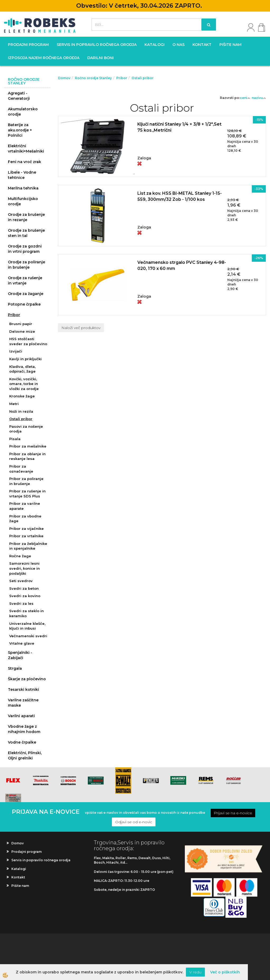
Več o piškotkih (225, 972)
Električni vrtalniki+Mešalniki (26, 149)
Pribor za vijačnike (26, 529)
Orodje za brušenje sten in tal (26, 233)
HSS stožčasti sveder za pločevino (28, 341)
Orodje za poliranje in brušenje (26, 265)
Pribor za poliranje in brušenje (26, 481)
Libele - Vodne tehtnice (22, 175)
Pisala (15, 439)
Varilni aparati (21, 716)
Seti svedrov (21, 581)
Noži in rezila (21, 411)
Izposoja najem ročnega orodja (44, 58)
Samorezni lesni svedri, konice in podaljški (25, 568)
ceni (245, 98)
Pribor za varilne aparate (25, 506)
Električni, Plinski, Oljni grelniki (25, 755)
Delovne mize (22, 331)
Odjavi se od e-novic (134, 822)
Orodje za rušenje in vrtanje (25, 280)
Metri (14, 404)
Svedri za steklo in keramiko (26, 613)
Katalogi (155, 45)
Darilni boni (100, 58)
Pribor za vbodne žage (25, 519)
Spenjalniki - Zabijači (20, 655)
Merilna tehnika (23, 188)
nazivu (259, 98)
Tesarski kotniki (23, 689)
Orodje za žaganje (26, 294)
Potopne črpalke (24, 304)
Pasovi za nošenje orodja (26, 429)
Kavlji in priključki (25, 359)
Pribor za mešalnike (28, 446)
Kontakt (202, 45)
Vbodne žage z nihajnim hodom (24, 729)
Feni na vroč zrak (25, 162)
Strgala (15, 668)
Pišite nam (230, 45)
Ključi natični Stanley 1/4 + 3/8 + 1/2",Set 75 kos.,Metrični (179, 127)
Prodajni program (28, 45)
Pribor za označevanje (21, 469)
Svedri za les (21, 603)
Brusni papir (21, 324)
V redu (195, 972)
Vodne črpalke (22, 742)
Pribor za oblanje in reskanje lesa (27, 456)
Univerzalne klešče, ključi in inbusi (27, 626)
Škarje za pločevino (27, 679)
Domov (64, 78)
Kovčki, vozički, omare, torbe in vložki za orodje (24, 384)
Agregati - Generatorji (19, 96)
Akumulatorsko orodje (23, 112)
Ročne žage (20, 556)
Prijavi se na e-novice (233, 813)
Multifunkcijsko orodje (23, 201)
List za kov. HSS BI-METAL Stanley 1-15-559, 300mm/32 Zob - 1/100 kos (180, 196)
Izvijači (16, 351)
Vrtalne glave (22, 643)
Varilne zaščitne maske (23, 703)
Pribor (14, 315)
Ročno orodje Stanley (93, 78)
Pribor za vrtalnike (26, 536)
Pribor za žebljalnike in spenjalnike (28, 546)
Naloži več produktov (81, 328)
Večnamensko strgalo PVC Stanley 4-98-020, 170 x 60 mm (182, 265)
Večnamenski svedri (28, 636)
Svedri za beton (24, 588)
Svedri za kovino (25, 596)
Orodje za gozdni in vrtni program (25, 249)
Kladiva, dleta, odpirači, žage (22, 369)
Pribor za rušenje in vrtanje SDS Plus (27, 494)
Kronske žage (22, 396)
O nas (179, 45)
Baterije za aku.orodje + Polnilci (20, 130)
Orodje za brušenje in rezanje (26, 217)
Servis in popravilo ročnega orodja (97, 45)
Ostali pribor (21, 419)
